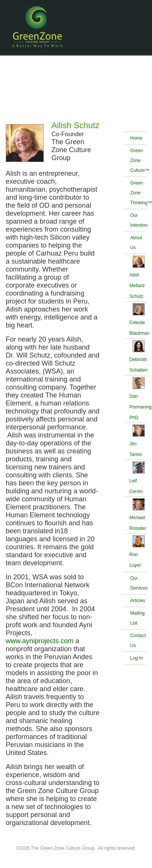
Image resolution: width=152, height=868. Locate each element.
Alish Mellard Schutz (137, 286)
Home (136, 138)
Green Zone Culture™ (138, 161)
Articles (138, 601)
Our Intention (138, 220)
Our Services (138, 583)
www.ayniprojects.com (40, 641)
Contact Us (138, 641)
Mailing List (138, 618)
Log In (137, 658)
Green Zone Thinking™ (138, 193)
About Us (136, 243)
